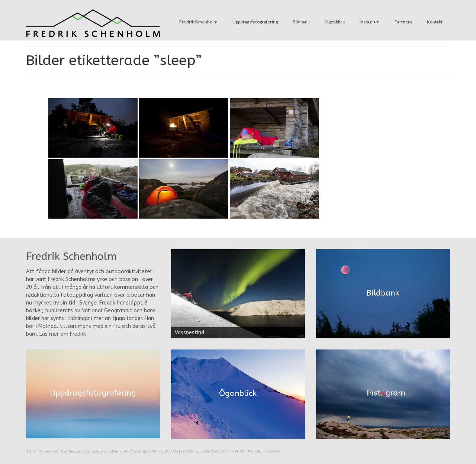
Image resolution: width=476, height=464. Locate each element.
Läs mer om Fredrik (63, 334)
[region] (238, 294)
